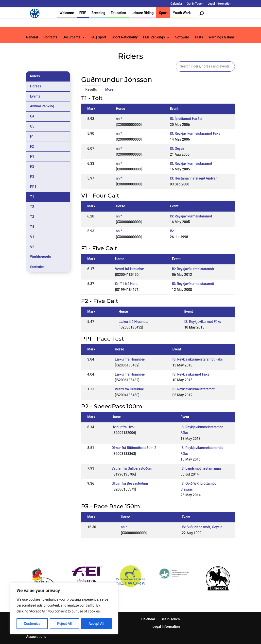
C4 (32, 116)
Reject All (64, 624)
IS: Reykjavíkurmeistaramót (191, 164)
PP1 (33, 187)
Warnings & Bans (222, 37)
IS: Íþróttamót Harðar (186, 119)
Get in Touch (195, 4)
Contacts (50, 37)
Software (182, 37)
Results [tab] (91, 89)
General (32, 37)
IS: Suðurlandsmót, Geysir (202, 527)
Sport (163, 13)
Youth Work (182, 13)
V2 (32, 247)
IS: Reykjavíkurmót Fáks (203, 322)
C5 (32, 126)
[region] (64, 608)
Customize (32, 624)
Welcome (67, 13)
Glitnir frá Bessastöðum (130, 483)
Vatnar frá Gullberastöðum (132, 468)
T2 (32, 207)
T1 (32, 197)
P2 (32, 166)
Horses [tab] (36, 86)
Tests (199, 37)
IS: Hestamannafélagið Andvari (194, 178)
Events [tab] (35, 96)
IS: (172, 231)
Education (118, 13)
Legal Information (219, 4)
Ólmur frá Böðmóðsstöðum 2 (134, 448)
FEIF (83, 13)
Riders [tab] (35, 76)
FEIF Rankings (154, 37)
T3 (32, 217)
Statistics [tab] (37, 267)
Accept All (96, 624)
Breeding (98, 13)
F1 (32, 136)
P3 (32, 177)
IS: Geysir (177, 149)
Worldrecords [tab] (40, 257)
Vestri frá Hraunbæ (129, 269)
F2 (32, 147)
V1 (32, 237)
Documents (71, 37)
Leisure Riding (143, 13)
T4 (32, 227)
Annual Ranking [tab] (42, 106)
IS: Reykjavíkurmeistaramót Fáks (195, 133)
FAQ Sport (98, 37)
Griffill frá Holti (126, 284)
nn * (119, 119)
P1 (32, 156)
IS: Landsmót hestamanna (201, 468)
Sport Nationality (125, 37)
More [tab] (109, 89)
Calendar (176, 4)
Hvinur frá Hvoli (123, 427)
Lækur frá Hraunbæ (133, 322)
